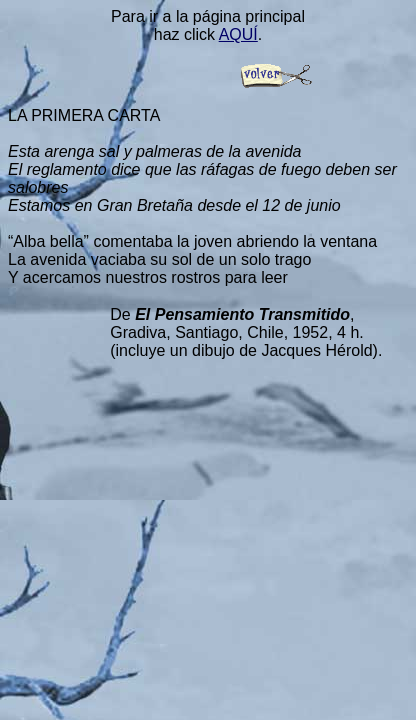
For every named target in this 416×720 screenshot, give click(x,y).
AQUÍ (238, 34)
